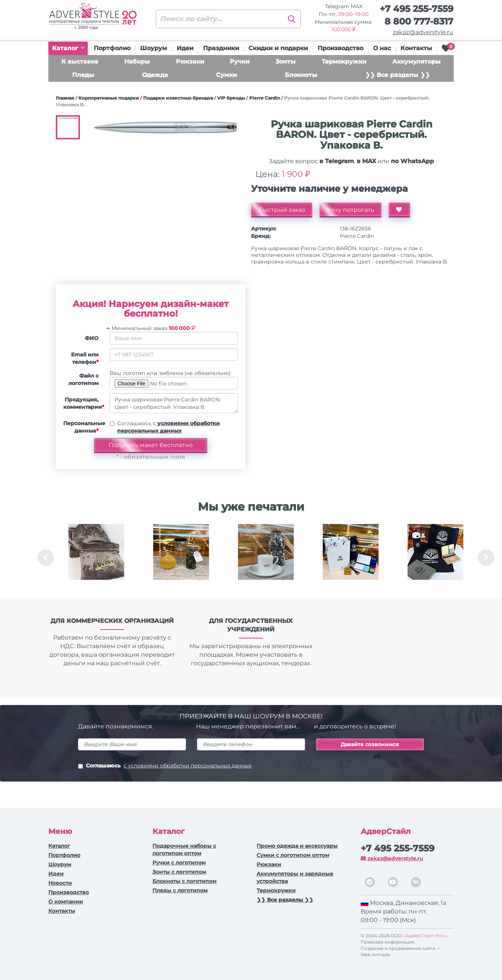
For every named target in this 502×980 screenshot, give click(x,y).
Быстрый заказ (282, 210)
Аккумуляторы (416, 62)
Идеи (185, 48)
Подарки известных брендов (178, 98)
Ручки (240, 62)
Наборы (137, 62)
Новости (60, 883)
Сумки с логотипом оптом (293, 855)
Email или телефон (85, 358)
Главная (65, 98)
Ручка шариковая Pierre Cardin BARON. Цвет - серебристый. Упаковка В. (174, 403)
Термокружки (344, 62)
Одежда (155, 75)
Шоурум (154, 48)
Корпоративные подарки (109, 98)
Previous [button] (46, 557)
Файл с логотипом (83, 379)
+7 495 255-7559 (416, 9)
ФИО (92, 338)
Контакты (416, 48)
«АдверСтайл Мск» (425, 936)
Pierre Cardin (265, 98)
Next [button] (486, 557)
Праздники (221, 48)
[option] (96, 557)
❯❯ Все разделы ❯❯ (398, 75)
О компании (66, 902)
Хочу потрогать (351, 210)
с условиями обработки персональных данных (187, 766)
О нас (382, 48)
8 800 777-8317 (419, 21)
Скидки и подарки (278, 48)
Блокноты (301, 75)
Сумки (226, 75)
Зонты (286, 62)
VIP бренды (231, 98)
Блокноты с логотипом (184, 881)
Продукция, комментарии (84, 403)
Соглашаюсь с (168, 427)
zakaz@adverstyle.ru (423, 32)
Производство (340, 48)
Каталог (68, 48)
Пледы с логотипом (180, 890)
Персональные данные (84, 427)
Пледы (83, 75)
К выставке (80, 62)
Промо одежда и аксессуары (297, 846)
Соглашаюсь (165, 766)
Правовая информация (387, 942)
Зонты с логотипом (179, 872)
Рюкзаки (190, 62)
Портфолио (112, 48)
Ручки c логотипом (179, 863)
